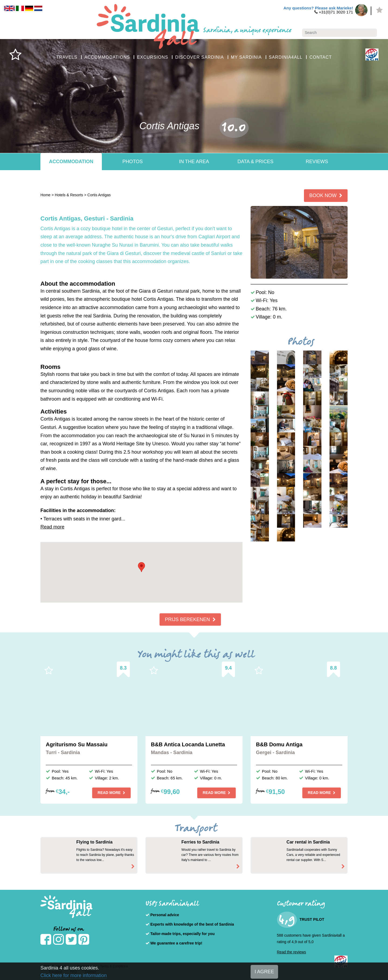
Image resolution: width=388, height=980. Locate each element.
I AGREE (264, 972)
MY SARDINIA (246, 57)
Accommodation (71, 162)
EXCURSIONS (153, 57)
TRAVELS (67, 57)
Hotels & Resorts (69, 195)
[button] (141, 567)
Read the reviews (292, 952)
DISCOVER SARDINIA (200, 57)
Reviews (317, 162)
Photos (133, 162)
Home (45, 195)
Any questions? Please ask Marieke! (318, 8)
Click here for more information (74, 975)
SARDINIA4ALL (286, 57)
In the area (194, 162)
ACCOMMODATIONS (107, 57)
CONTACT (321, 57)
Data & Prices (255, 162)
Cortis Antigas (99, 195)
